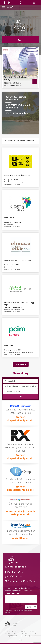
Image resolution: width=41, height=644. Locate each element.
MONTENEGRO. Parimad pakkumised (18, 106)
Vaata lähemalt (21, 538)
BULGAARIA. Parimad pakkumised (16, 98)
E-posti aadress (13, 593)
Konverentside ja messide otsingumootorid (20, 513)
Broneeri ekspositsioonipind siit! (21, 419)
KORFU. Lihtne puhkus (17, 113)
